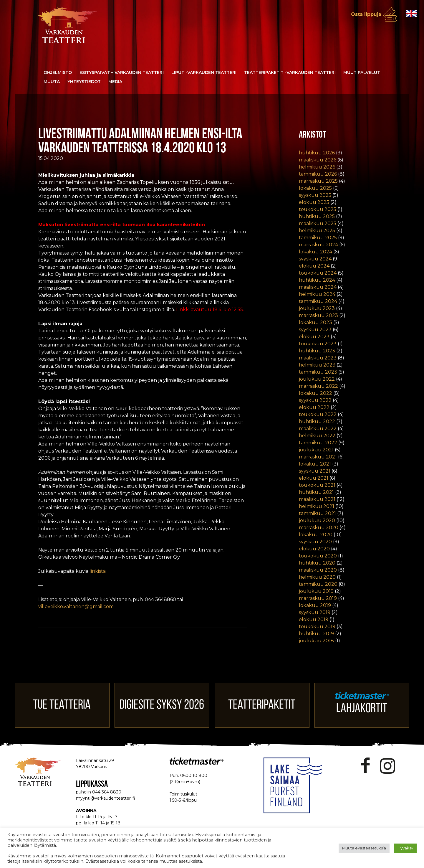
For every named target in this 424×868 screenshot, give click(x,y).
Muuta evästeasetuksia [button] (364, 848)
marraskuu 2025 (318, 181)
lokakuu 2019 (315, 605)
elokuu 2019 (314, 619)
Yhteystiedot (84, 82)
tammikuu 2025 (318, 238)
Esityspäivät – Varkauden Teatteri (122, 72)
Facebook (366, 766)
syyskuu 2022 (315, 400)
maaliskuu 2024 (318, 287)
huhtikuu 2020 (317, 563)
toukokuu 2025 (318, 209)
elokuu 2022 (314, 407)
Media (115, 82)
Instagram (387, 766)
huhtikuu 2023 (317, 351)
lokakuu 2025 (315, 188)
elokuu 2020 (314, 549)
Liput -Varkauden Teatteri (204, 72)
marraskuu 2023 (318, 315)
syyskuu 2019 (315, 612)
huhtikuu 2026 (317, 153)
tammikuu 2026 (318, 174)
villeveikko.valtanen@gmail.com (76, 607)
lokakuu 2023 (315, 322)
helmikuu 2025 (317, 231)
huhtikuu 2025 (317, 216)
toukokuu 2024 (318, 273)
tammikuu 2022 (318, 443)
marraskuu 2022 (318, 386)
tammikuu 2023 (318, 372)
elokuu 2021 (314, 478)
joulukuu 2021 (316, 450)
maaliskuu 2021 (317, 499)
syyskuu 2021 (315, 471)
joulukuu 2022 (317, 379)
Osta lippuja (366, 14)
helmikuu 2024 (317, 294)
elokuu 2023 (314, 337)
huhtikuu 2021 (316, 492)
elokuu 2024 (314, 266)
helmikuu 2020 (317, 577)
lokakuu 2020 (316, 535)
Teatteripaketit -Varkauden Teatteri (290, 72)
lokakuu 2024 (315, 252)
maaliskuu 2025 (318, 223)
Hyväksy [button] (405, 848)
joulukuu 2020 (317, 520)
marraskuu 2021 (318, 457)
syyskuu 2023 (315, 330)
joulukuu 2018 (316, 641)
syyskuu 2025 (315, 195)
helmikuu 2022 (317, 436)
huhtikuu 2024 (317, 280)
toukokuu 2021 (317, 485)
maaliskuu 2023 (318, 358)
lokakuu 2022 (315, 393)
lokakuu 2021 (315, 464)
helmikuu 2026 (317, 167)
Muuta (52, 82)
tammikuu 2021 (317, 513)
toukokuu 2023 (318, 344)
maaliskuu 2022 (318, 429)
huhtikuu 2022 (317, 421)
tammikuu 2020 (318, 584)
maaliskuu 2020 (318, 570)
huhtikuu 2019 (316, 634)
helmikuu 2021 (317, 506)
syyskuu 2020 (315, 542)
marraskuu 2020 (319, 528)
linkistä (98, 571)
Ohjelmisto (58, 72)
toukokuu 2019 (317, 627)
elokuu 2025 (314, 202)
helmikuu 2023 (317, 365)
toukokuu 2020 (318, 556)
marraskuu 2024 (318, 245)
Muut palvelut (362, 72)
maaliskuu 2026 (318, 160)
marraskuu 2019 (318, 598)
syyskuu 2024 (315, 259)
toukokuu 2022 (318, 414)
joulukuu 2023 (317, 308)
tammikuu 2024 (318, 301)
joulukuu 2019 (316, 591)
